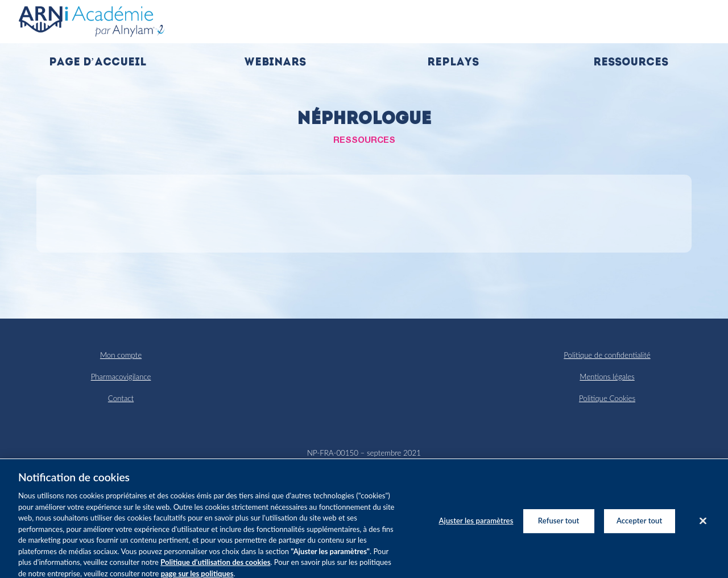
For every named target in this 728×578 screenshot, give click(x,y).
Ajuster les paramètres (476, 527)
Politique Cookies (607, 398)
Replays (453, 63)
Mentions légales (607, 377)
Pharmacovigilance (121, 377)
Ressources (631, 63)
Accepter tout (639, 527)
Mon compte (121, 355)
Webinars (275, 63)
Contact (121, 398)
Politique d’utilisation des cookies (215, 568)
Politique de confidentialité (607, 355)
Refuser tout (559, 527)
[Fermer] (703, 527)
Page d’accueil (98, 63)
